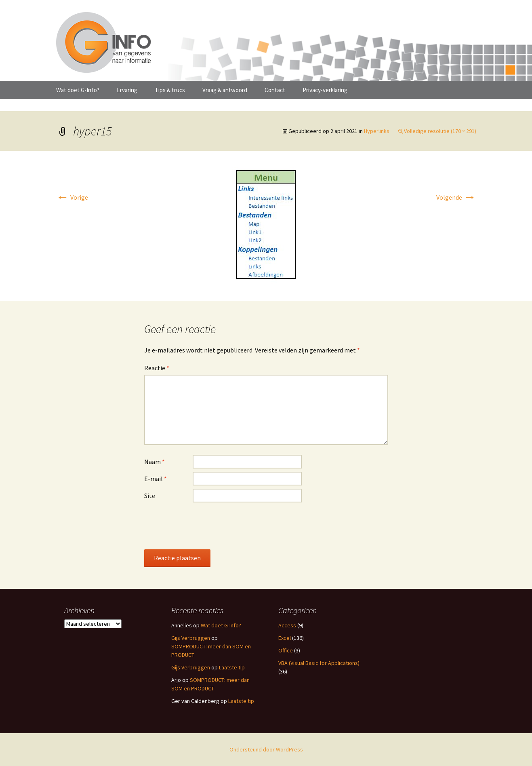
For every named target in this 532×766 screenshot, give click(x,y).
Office (286, 650)
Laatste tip (232, 667)
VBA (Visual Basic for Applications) (319, 663)
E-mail (156, 479)
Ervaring (127, 90)
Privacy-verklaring (325, 90)
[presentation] (206, 525)
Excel (285, 638)
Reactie (157, 368)
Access (287, 625)
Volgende (456, 197)
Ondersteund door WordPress (266, 749)
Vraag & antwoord (225, 90)
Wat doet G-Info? (78, 90)
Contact (275, 90)
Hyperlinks (377, 131)
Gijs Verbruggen (191, 638)
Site (150, 496)
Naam (155, 462)
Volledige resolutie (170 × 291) (440, 131)
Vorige (72, 197)
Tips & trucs (170, 90)
